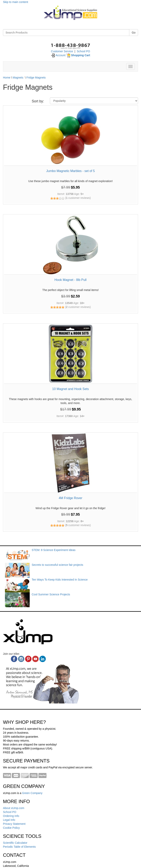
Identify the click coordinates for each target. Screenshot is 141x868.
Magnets (18, 78)
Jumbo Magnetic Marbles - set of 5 (70, 171)
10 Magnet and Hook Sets (70, 389)
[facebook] (14, 659)
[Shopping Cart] (78, 55)
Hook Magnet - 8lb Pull (70, 280)
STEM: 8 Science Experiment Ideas (54, 550)
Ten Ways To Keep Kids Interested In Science (60, 580)
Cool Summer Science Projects (51, 594)
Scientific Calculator (15, 843)
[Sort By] (94, 101)
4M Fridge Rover (70, 498)
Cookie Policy (11, 828)
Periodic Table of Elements (19, 847)
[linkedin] (43, 659)
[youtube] (35, 659)
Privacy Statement (14, 824)
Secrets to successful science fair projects (57, 565)
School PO (83, 51)
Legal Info (9, 820)
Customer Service (62, 51)
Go (134, 33)
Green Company (32, 793)
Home (7, 78)
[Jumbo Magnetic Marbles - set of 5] (70, 136)
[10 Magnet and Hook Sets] (70, 354)
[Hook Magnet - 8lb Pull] (70, 245)
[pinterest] (28, 659)
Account (58, 55)
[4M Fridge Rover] (70, 463)
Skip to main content (16, 2)
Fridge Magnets (36, 78)
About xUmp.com (14, 808)
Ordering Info (11, 816)
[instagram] (21, 659)
